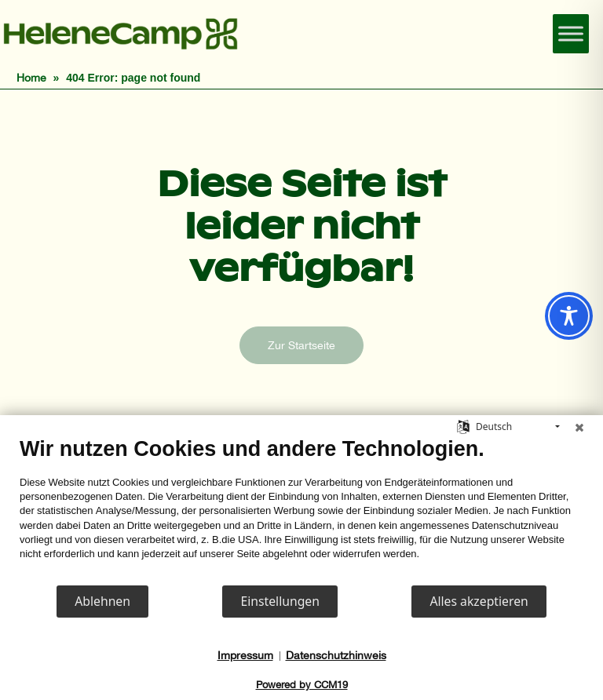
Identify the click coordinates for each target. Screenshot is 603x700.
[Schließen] (579, 427)
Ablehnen (102, 601)
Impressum (245, 655)
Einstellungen (280, 601)
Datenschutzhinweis (336, 655)
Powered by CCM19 (302, 685)
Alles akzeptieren (479, 601)
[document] (301, 510)
